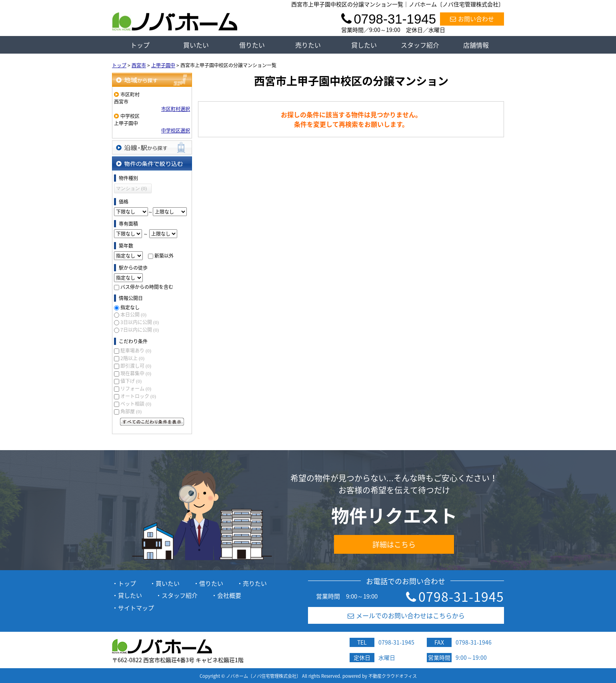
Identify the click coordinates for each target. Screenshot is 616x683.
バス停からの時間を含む (147, 287)
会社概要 (229, 595)
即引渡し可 (136, 366)
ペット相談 (136, 404)
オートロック (138, 396)
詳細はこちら (394, 544)
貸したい (364, 45)
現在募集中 (136, 373)
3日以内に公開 (140, 322)
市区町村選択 (176, 109)
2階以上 (132, 358)
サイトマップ (136, 608)
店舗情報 (476, 45)
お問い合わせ (472, 19)
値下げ (131, 381)
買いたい (196, 45)
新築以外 (164, 256)
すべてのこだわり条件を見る (152, 422)
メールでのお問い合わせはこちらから (406, 615)
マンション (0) (131, 188)
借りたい (252, 45)
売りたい (308, 45)
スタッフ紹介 (420, 45)
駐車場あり (136, 351)
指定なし (130, 307)
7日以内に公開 (140, 330)
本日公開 (133, 314)
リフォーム (136, 389)
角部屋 (131, 411)
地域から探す (152, 80)
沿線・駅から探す (152, 147)
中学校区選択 (176, 130)
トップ (140, 45)
